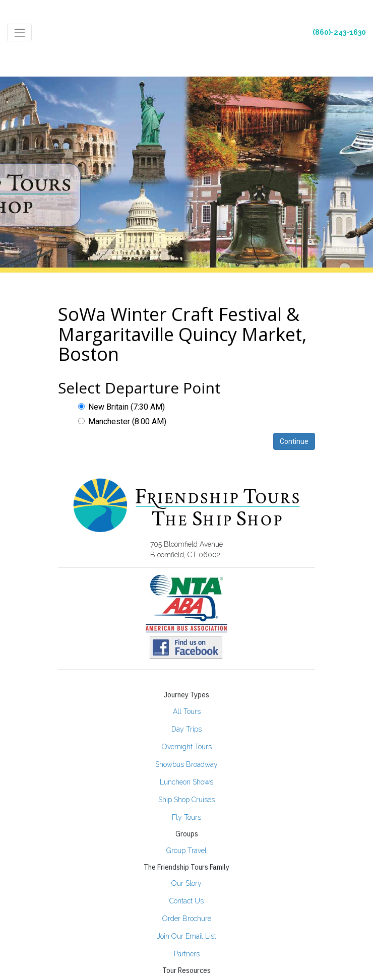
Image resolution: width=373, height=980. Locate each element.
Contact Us (186, 901)
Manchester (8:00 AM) (122, 421)
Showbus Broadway (186, 764)
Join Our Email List (186, 936)
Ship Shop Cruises (186, 800)
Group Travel (186, 851)
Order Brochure (187, 919)
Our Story (186, 883)
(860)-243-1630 (339, 32)
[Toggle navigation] (19, 32)
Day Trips (186, 729)
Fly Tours (186, 817)
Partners (187, 954)
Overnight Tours (187, 747)
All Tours (187, 711)
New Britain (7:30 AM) (121, 407)
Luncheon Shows (186, 782)
